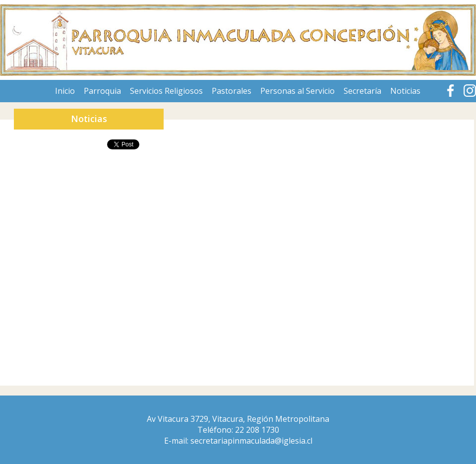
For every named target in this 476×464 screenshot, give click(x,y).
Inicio (65, 91)
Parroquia (102, 91)
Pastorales (232, 91)
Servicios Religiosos (166, 91)
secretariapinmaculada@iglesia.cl (251, 441)
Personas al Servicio (297, 91)
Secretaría (362, 91)
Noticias (405, 91)
